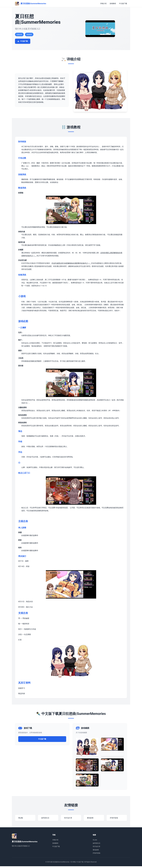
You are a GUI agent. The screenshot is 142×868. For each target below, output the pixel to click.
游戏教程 (113, 4)
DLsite (95, 842)
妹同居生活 (96, 845)
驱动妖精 (96, 851)
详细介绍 (103, 4)
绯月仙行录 (96, 848)
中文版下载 (123, 4)
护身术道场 (96, 855)
